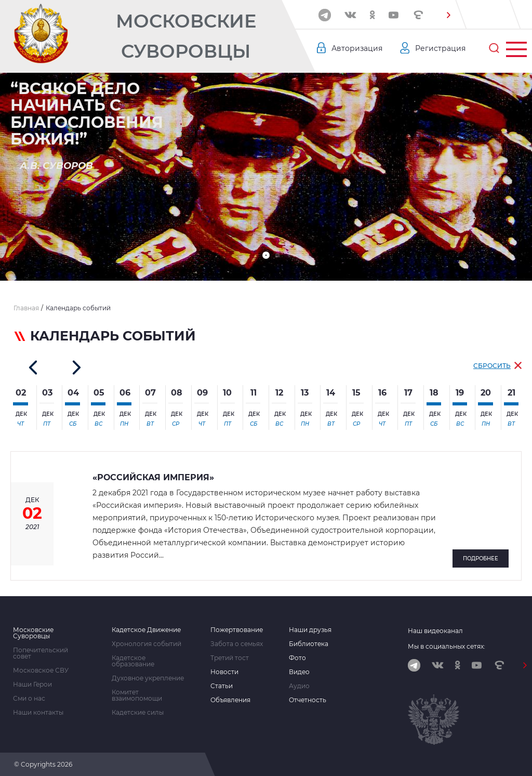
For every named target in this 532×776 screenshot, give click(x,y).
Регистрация (440, 48)
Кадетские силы (138, 713)
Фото (297, 658)
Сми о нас (29, 699)
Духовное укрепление (148, 678)
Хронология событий (147, 644)
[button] (448, 15)
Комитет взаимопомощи (137, 695)
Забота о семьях (237, 644)
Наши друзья (310, 630)
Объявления (230, 700)
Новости (224, 672)
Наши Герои (32, 685)
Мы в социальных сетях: (447, 646)
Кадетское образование (133, 661)
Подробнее (481, 558)
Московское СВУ (41, 670)
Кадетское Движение (146, 630)
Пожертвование (237, 630)
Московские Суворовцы (186, 36)
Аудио (299, 686)
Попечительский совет (41, 653)
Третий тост (230, 658)
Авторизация (357, 48)
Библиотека (309, 644)
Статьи (222, 686)
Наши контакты (38, 713)
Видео (299, 672)
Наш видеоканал (435, 631)
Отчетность (308, 700)
